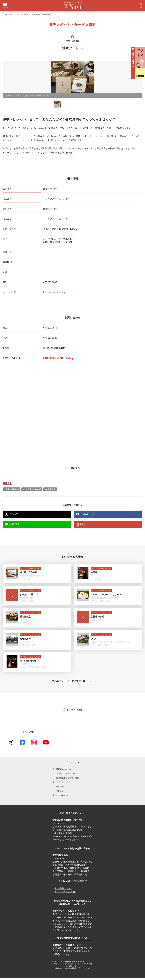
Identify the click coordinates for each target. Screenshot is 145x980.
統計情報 (60, 789)
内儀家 (94, 574)
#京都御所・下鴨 (27, 647)
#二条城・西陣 (26, 603)
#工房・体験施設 (12, 491)
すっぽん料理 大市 (30, 596)
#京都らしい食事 (27, 578)
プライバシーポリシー (66, 776)
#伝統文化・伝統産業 (32, 491)
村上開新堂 (25, 619)
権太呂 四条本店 (28, 574)
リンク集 (60, 793)
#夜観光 (23, 666)
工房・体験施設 (35, 16)
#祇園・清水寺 (97, 622)
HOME (5, 16)
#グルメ (39, 578)
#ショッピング (26, 644)
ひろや (94, 641)
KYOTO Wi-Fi (62, 797)
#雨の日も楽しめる (99, 600)
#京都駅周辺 (50, 491)
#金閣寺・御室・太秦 (100, 603)
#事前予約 (24, 600)
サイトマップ (62, 784)
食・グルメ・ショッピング (30, 571)
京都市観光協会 (60, 857)
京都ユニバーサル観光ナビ (66, 913)
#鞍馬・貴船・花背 (99, 647)
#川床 (93, 644)
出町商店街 (25, 641)
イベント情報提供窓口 (65, 894)
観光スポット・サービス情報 (19, 16)
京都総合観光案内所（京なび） (68, 822)
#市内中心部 (25, 581)
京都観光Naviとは (64, 771)
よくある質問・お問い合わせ (72, 883)
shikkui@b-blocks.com (54, 350)
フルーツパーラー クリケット (106, 596)
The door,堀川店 (28, 663)
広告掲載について (63, 890)
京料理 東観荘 (97, 619)
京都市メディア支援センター (67, 947)
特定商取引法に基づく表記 (67, 780)
